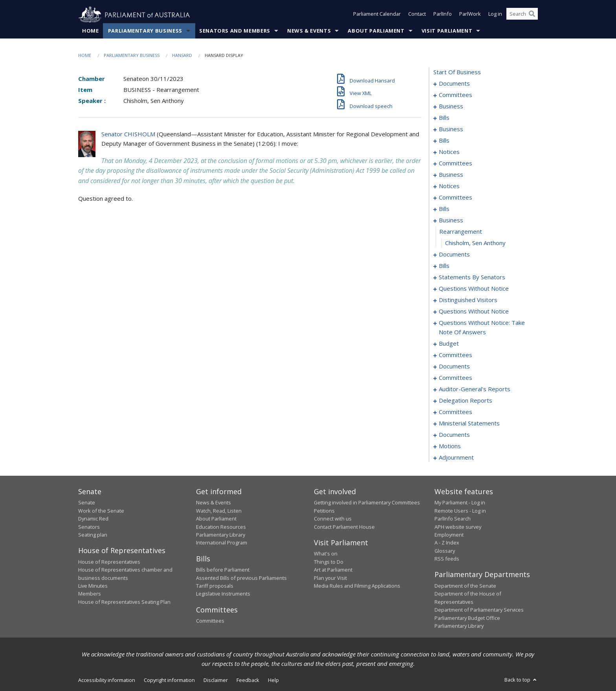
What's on (326, 554)
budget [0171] (449, 344)
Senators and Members (235, 31)
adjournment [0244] (456, 458)
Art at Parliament (333, 570)
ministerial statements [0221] (469, 423)
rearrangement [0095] (461, 232)
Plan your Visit (330, 578)
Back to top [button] (521, 680)
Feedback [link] (248, 680)
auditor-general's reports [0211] (475, 389)
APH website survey (458, 527)
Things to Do (329, 562)
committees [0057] (456, 163)
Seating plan (93, 535)
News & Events (309, 31)
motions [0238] (450, 446)
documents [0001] (454, 84)
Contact (417, 15)
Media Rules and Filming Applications (357, 586)
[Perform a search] (532, 15)
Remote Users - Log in (460, 511)
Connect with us (333, 519)
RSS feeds (447, 559)
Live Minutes (93, 586)
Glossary (445, 551)
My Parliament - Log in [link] (460, 503)
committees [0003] (456, 95)
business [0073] (451, 175)
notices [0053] (449, 152)
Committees (210, 621)
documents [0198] (454, 367)
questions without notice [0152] (474, 312)
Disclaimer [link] (216, 680)
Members (90, 594)
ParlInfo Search (453, 519)
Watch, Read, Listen (219, 511)
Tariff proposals (215, 586)
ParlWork (470, 15)
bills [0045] (444, 141)
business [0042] (451, 129)
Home (91, 31)
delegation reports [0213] (466, 401)
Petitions (324, 511)
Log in (495, 15)
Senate (87, 503)
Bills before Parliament (223, 570)
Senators (89, 527)
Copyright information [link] (169, 680)
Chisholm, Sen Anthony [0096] (475, 243)
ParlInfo (443, 15)
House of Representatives (109, 562)
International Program (222, 543)
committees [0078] (456, 198)
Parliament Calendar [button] (377, 15)
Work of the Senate (101, 511)
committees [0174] (456, 355)
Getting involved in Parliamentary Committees (367, 503)
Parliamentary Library (221, 535)
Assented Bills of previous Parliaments (241, 578)
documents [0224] (454, 435)
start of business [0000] (457, 72)
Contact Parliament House (344, 527)
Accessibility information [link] (107, 680)
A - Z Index (447, 543)
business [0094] (451, 220)
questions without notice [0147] (474, 289)
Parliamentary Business (145, 31)
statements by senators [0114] (472, 277)
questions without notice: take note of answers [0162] (482, 328)
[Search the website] (522, 15)
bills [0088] (444, 209)
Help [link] (273, 680)
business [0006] (451, 106)
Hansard (182, 56)
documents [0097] (454, 255)
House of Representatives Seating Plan (124, 602)
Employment (449, 535)
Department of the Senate (465, 586)
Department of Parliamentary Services (479, 610)
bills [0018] (444, 118)
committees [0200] (456, 378)
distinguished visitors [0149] (468, 300)
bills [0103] (444, 266)
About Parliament (376, 31)
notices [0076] (449, 186)
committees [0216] (456, 412)
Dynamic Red (93, 519)
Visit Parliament (447, 31)
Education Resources (221, 527)
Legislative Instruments (223, 594)
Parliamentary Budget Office (467, 618)
